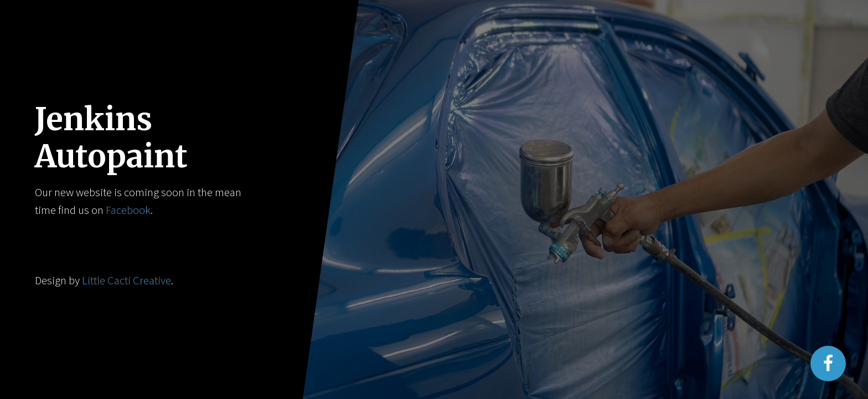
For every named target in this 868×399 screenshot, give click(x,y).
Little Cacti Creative (126, 280)
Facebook (128, 210)
